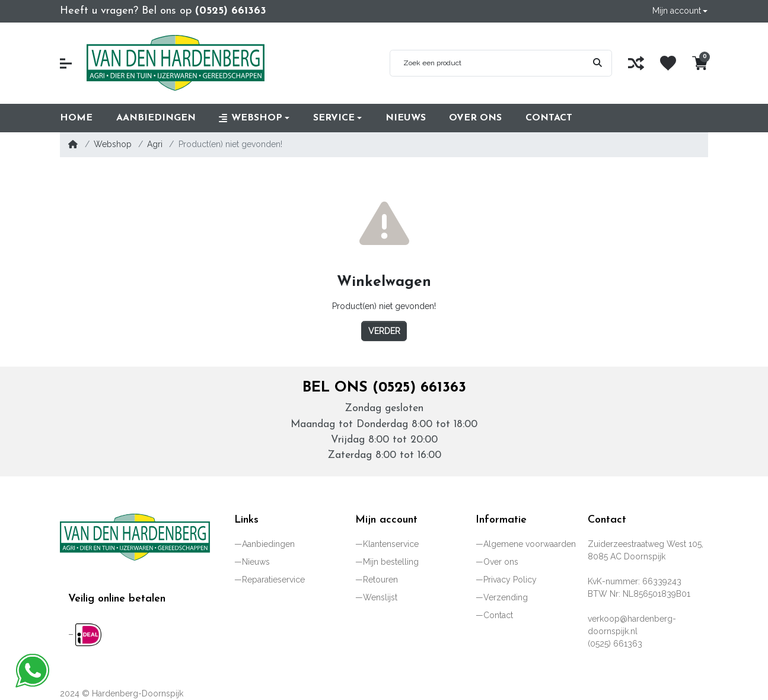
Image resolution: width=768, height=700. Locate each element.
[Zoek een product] (487, 63)
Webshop (113, 144)
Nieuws (256, 562)
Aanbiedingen (268, 544)
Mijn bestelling (391, 562)
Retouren (380, 580)
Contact (498, 615)
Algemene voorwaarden (530, 544)
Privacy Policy (510, 580)
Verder (384, 331)
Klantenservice (391, 544)
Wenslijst (380, 597)
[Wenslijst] (668, 63)
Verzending (506, 597)
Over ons (501, 562)
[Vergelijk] (636, 63)
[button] (680, 11)
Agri (155, 144)
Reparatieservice (273, 580)
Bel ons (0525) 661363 (384, 388)
